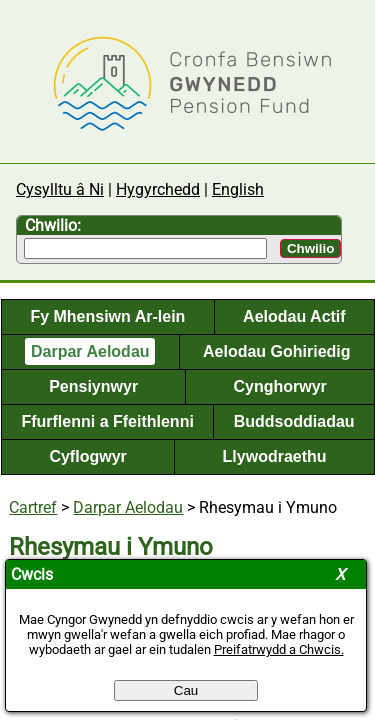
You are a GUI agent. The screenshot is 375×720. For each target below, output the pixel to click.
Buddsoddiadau (294, 421)
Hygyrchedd (158, 189)
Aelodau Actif (294, 316)
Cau (186, 690)
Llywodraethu (275, 456)
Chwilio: (53, 225)
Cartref (33, 507)
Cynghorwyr (279, 386)
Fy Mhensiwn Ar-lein (107, 316)
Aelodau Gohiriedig (277, 351)
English (238, 189)
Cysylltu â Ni (60, 189)
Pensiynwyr (93, 386)
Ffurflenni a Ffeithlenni (107, 421)
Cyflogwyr (87, 456)
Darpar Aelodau (90, 351)
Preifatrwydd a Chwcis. (279, 649)
